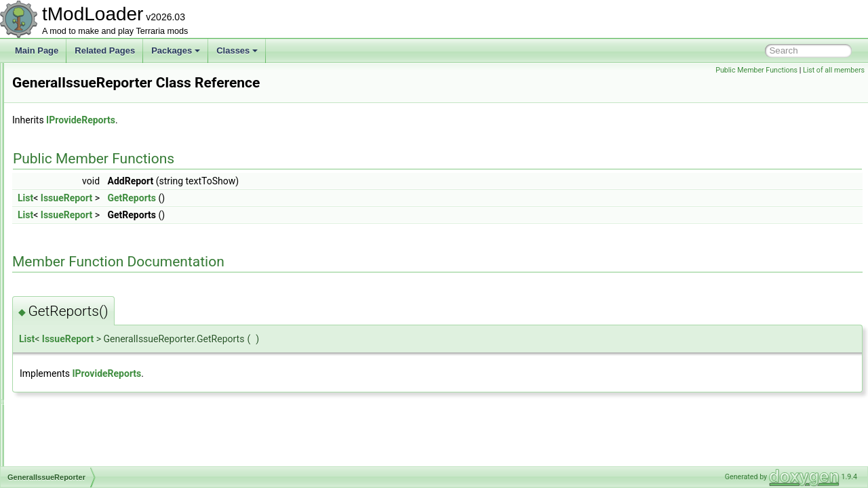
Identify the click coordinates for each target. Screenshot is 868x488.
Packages (176, 50)
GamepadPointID (76, 122)
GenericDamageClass (84, 301)
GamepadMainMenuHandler (96, 92)
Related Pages (105, 50)
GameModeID (70, 77)
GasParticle (66, 197)
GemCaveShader (76, 211)
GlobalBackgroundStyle (87, 450)
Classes (237, 50)
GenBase (62, 241)
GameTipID (65, 167)
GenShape (64, 361)
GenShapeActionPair (83, 375)
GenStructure (69, 390)
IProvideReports (250, 120)
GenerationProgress (81, 286)
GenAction (64, 226)
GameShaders (71, 137)
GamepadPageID (76, 107)
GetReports (302, 198)
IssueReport (236, 198)
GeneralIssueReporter (85, 271)
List (195, 198)
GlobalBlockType (75, 465)
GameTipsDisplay (77, 182)
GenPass (61, 331)
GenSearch (65, 346)
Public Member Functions (756, 70)
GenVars (60, 405)
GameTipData (70, 152)
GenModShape (72, 316)
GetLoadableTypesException (97, 435)
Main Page (37, 50)
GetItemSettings (74, 420)
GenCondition (70, 256)
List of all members (834, 70)
